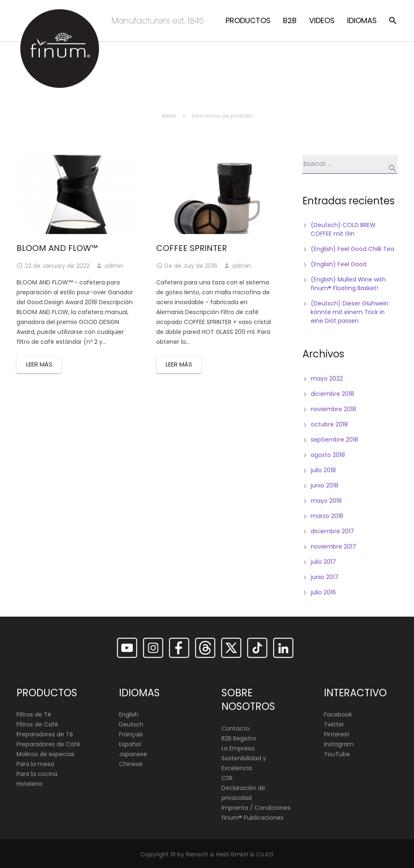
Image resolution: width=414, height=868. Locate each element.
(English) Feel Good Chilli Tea (352, 249)
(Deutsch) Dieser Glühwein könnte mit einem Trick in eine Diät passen (350, 312)
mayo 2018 (326, 501)
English (129, 715)
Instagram (339, 745)
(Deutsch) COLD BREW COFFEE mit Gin (343, 229)
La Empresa (238, 748)
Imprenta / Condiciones (256, 808)
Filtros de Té (34, 715)
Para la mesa (35, 764)
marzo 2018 (327, 516)
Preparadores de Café (48, 745)
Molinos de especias (45, 754)
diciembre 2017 (332, 531)
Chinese (131, 764)
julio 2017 (323, 562)
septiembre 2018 (334, 440)
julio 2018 (323, 470)
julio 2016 (323, 592)
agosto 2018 (328, 455)
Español (130, 745)
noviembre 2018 (333, 409)
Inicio (169, 115)
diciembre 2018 (332, 394)
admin (114, 266)
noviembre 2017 (333, 546)
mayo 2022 (327, 378)
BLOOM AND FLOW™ (57, 248)
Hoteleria (29, 784)
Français (131, 735)
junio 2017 (325, 577)
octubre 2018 (329, 424)
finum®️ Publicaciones (252, 818)
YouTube (337, 754)
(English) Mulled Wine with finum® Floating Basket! (348, 284)
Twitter (334, 725)
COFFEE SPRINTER (192, 248)
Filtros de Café (37, 725)
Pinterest (337, 735)
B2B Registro (239, 738)
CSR (227, 778)
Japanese (133, 754)
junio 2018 (325, 485)
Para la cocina (37, 774)
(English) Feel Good (339, 264)
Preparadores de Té (45, 735)
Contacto (236, 728)
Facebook (338, 715)
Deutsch (131, 725)
